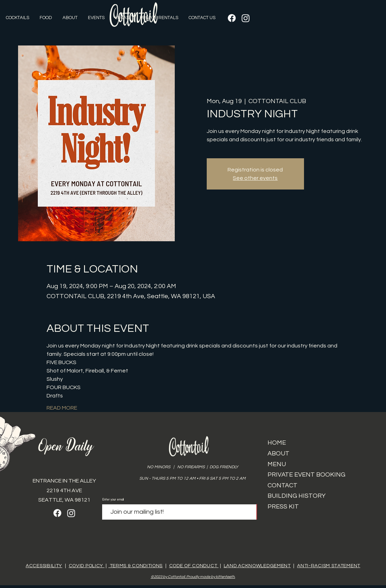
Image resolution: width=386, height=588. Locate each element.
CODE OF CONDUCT (194, 566)
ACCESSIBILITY (44, 566)
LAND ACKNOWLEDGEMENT (257, 566)
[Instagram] (246, 18)
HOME (277, 443)
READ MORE (62, 408)
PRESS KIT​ (283, 507)
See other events (255, 178)
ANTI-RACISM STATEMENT (329, 566)
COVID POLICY (87, 566)
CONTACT (282, 485)
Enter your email (113, 500)
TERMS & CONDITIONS (135, 566)
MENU (277, 464)
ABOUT (278, 453)
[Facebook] (232, 18)
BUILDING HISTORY (297, 496)
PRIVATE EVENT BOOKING (306, 475)
